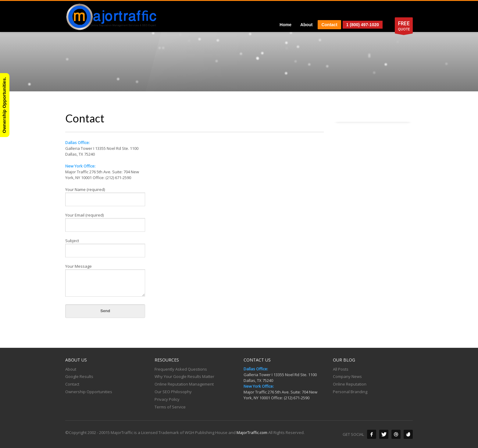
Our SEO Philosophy (173, 392)
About (71, 369)
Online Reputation (350, 384)
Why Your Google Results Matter (184, 376)
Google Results (79, 376)
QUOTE (404, 27)
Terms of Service (170, 407)
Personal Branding (350, 392)
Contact (72, 384)
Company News (347, 376)
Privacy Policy (167, 399)
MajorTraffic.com (252, 432)
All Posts (341, 369)
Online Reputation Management (184, 384)
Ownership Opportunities (89, 392)
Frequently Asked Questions (181, 369)
